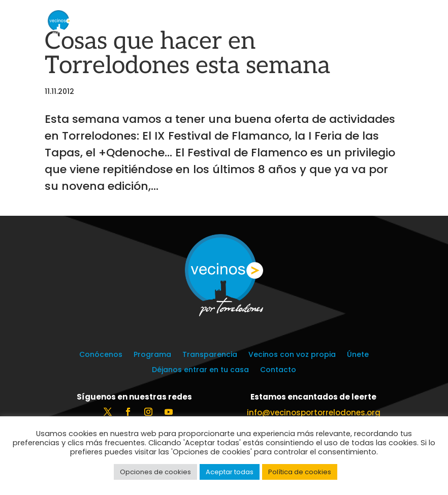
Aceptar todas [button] (230, 472)
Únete (358, 355)
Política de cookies (300, 472)
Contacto (278, 370)
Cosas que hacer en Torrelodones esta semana (187, 54)
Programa (152, 355)
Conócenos (101, 355)
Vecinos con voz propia (292, 355)
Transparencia (210, 355)
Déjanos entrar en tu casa (200, 370)
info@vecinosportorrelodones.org (314, 412)
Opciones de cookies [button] (155, 472)
